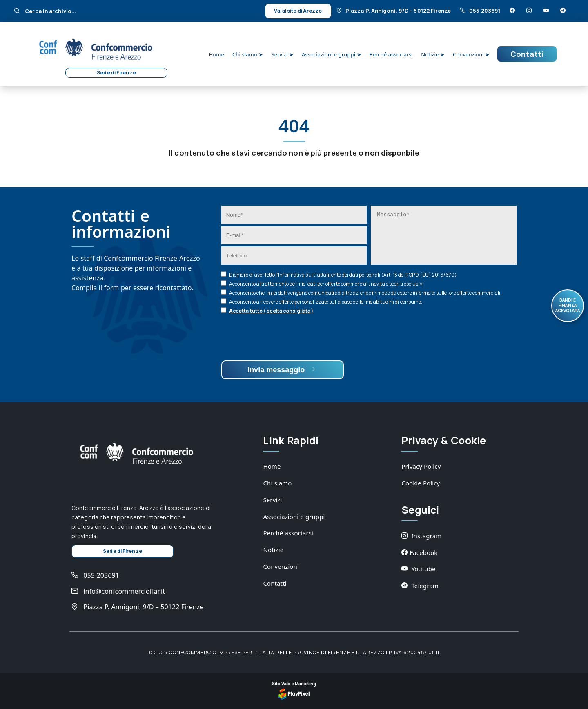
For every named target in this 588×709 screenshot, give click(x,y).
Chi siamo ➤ (248, 54)
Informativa (291, 275)
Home (217, 54)
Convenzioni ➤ (471, 54)
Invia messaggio (282, 370)
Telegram (420, 586)
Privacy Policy (421, 466)
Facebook (419, 552)
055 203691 (481, 11)
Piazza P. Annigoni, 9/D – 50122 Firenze (394, 11)
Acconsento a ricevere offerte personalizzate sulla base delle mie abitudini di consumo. (326, 302)
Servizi (272, 500)
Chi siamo (277, 483)
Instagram (421, 536)
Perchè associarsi (288, 533)
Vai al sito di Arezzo (298, 11)
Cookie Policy (421, 483)
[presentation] (283, 338)
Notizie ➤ (433, 54)
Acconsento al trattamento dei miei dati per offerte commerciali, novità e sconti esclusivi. (327, 284)
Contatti (527, 54)
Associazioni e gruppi (294, 517)
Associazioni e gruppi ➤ (332, 54)
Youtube (418, 569)
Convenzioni (281, 566)
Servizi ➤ (282, 54)
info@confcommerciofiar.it (118, 591)
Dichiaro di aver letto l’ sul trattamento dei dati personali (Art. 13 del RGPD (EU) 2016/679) (343, 275)
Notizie (273, 550)
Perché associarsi (391, 54)
